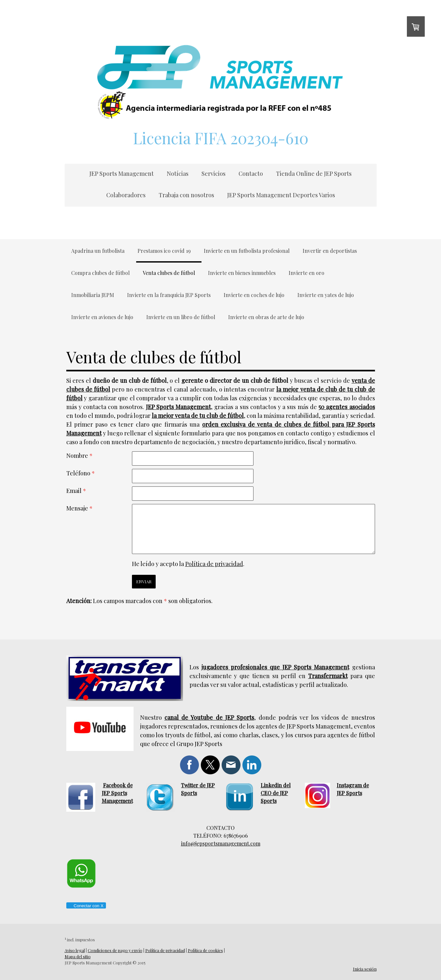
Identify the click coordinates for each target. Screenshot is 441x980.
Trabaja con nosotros (186, 195)
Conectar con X (86, 906)
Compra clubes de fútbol (100, 273)
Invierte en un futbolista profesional (247, 251)
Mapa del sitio (78, 956)
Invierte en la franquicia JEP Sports (169, 295)
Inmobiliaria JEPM (93, 295)
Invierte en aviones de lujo (102, 317)
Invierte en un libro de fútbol (181, 317)
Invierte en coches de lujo (254, 295)
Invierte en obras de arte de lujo (266, 317)
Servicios (214, 174)
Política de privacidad (214, 564)
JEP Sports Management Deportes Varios (281, 195)
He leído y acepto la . (188, 564)
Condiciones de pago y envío (115, 950)
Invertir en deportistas (330, 251)
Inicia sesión (365, 969)
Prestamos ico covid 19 (164, 251)
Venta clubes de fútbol (169, 273)
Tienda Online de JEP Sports (314, 174)
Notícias (178, 174)
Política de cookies (205, 950)
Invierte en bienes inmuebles (242, 273)
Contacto (251, 174)
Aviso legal (75, 950)
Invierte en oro (306, 273)
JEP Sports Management (122, 174)
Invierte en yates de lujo (326, 295)
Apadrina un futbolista (98, 251)
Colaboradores (126, 195)
